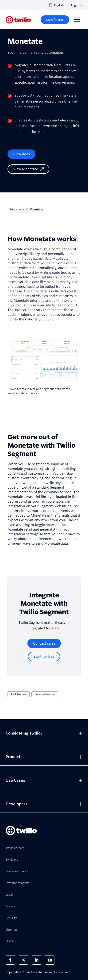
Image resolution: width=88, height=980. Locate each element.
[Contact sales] (44, 643)
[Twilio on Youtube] (50, 960)
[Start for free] (55, 20)
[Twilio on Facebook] (10, 960)
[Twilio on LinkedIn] (37, 960)
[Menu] (77, 20)
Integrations (16, 209)
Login (77, 5)
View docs (21, 154)
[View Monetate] (28, 169)
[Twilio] (18, 20)
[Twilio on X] (23, 960)
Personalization (45, 694)
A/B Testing (19, 694)
